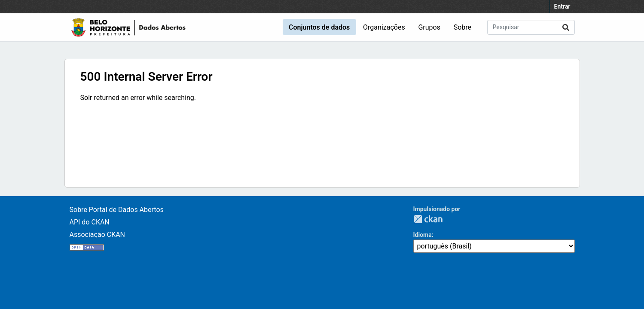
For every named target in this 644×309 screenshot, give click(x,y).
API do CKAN (90, 222)
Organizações (384, 27)
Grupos (429, 27)
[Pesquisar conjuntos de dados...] (531, 27)
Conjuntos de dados (319, 27)
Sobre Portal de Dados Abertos (117, 210)
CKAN (428, 219)
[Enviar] (566, 27)
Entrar (562, 6)
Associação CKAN (98, 235)
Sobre (462, 27)
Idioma (423, 235)
